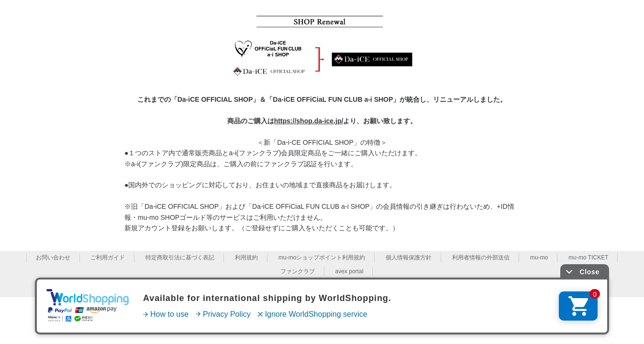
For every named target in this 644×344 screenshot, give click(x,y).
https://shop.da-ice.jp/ (309, 121)
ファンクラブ (298, 271)
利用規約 (246, 258)
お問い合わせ (53, 258)
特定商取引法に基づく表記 (180, 258)
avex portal (350, 271)
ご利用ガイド (108, 258)
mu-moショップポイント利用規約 (322, 258)
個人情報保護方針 (409, 258)
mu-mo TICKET (588, 258)
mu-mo (539, 258)
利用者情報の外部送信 (481, 258)
